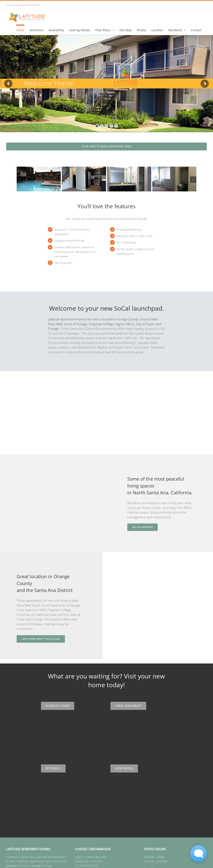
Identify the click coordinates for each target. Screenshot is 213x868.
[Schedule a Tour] (58, 706)
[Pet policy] (53, 768)
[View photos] (124, 768)
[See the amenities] (142, 527)
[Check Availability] (128, 706)
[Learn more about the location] (41, 639)
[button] (20, 180)
